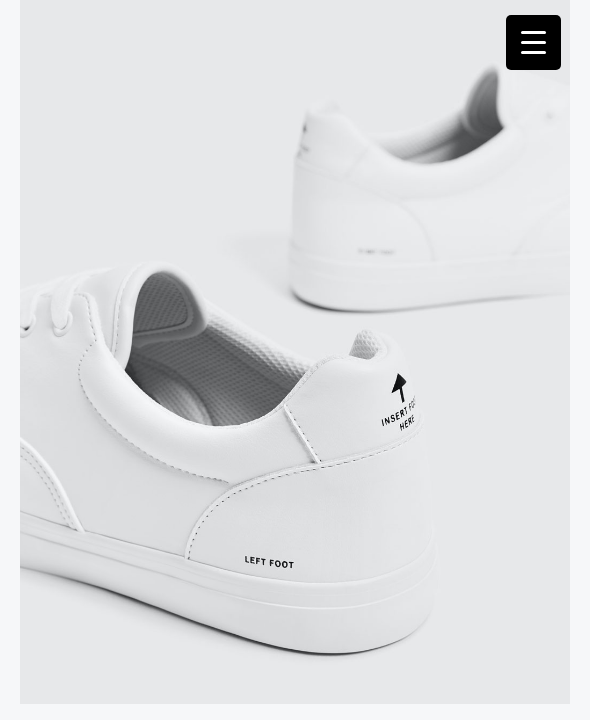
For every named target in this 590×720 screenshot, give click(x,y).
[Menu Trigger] (533, 42)
